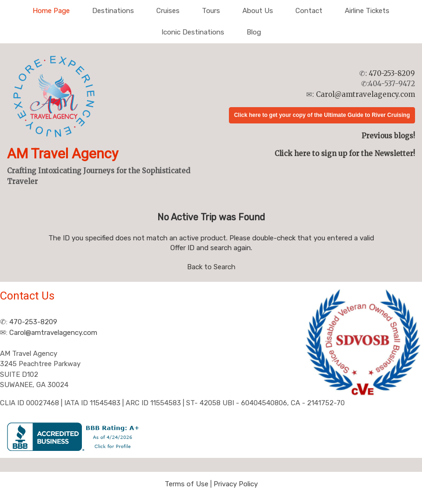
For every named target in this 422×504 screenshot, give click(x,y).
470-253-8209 (392, 73)
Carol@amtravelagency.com (365, 94)
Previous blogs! (388, 136)
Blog (254, 32)
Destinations (113, 11)
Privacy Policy (236, 484)
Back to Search (211, 267)
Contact (309, 11)
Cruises (168, 11)
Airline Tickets (367, 11)
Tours (211, 11)
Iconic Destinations (193, 32)
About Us (258, 11)
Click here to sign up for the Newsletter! (345, 153)
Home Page (51, 11)
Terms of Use (187, 484)
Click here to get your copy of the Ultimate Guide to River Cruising (322, 115)
